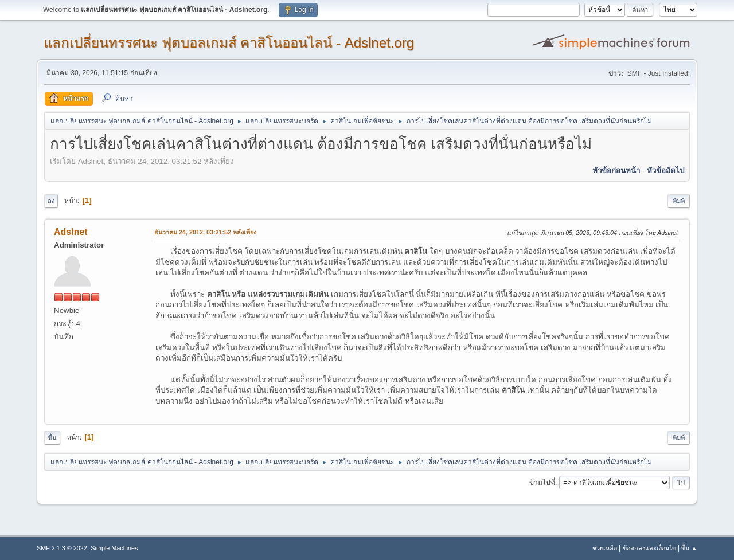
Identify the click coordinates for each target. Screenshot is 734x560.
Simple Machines (114, 548)
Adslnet (71, 232)
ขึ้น (52, 438)
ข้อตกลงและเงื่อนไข (649, 548)
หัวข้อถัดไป (665, 171)
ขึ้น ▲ (689, 548)
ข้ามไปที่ (542, 483)
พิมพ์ (679, 201)
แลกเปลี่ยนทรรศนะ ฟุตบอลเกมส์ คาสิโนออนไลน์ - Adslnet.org (229, 43)
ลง (51, 201)
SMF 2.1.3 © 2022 (62, 548)
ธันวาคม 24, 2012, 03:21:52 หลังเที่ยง (205, 232)
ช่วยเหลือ (605, 548)
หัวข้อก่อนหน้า (616, 171)
